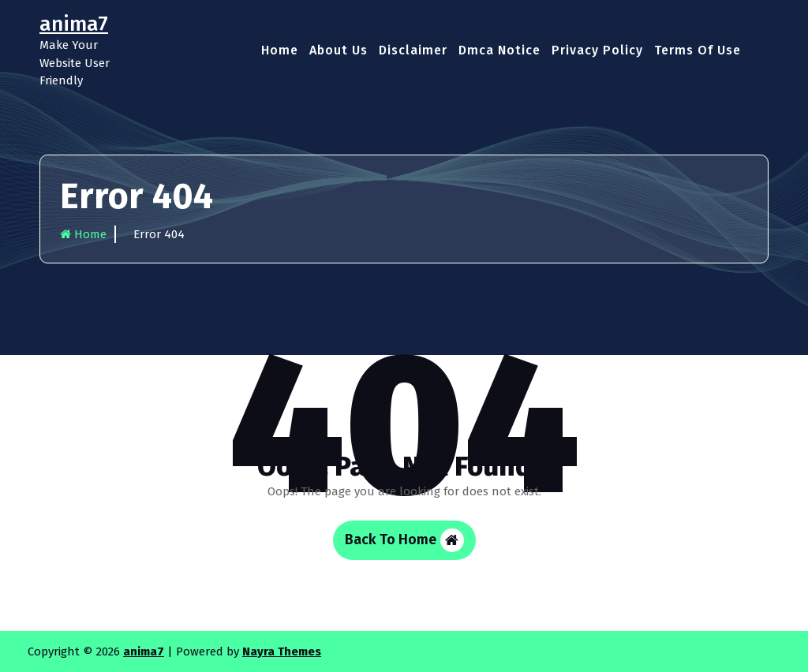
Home (280, 50)
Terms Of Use (698, 50)
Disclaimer (413, 50)
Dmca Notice (499, 50)
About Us (339, 50)
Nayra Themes (282, 651)
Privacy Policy (597, 50)
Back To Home (404, 540)
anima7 (144, 651)
